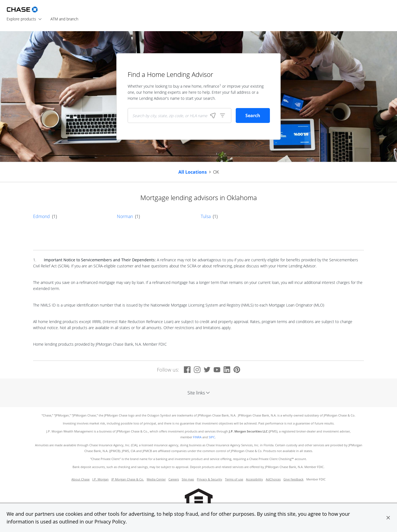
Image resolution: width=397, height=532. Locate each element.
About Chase (81, 479)
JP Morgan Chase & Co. (128, 479)
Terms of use (234, 479)
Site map (188, 479)
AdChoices (273, 479)
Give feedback (293, 479)
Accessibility (254, 479)
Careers (174, 479)
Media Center (156, 479)
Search (253, 115)
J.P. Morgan (100, 479)
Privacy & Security (210, 479)
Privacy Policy (110, 522)
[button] (388, 518)
